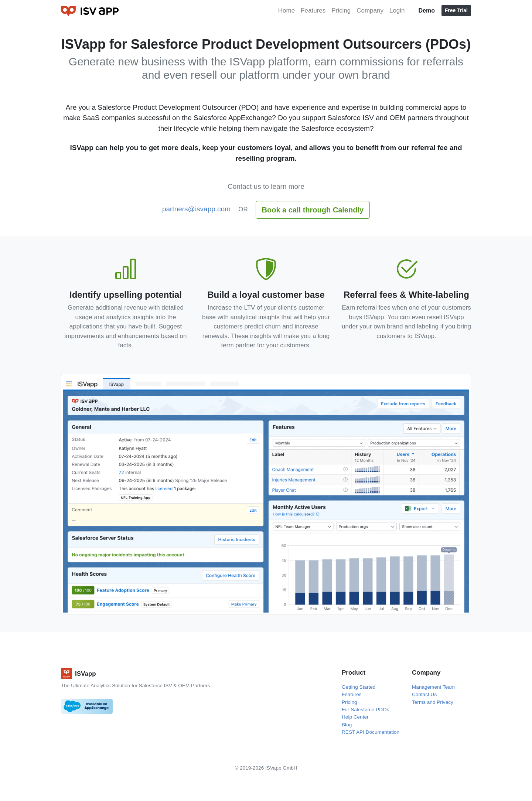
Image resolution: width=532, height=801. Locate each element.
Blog (347, 725)
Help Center (355, 717)
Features (313, 11)
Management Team (433, 687)
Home (287, 11)
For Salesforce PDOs (365, 710)
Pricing (341, 11)
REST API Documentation (371, 732)
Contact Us (424, 694)
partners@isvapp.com (196, 209)
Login (397, 11)
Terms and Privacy (433, 702)
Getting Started (359, 687)
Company (370, 11)
